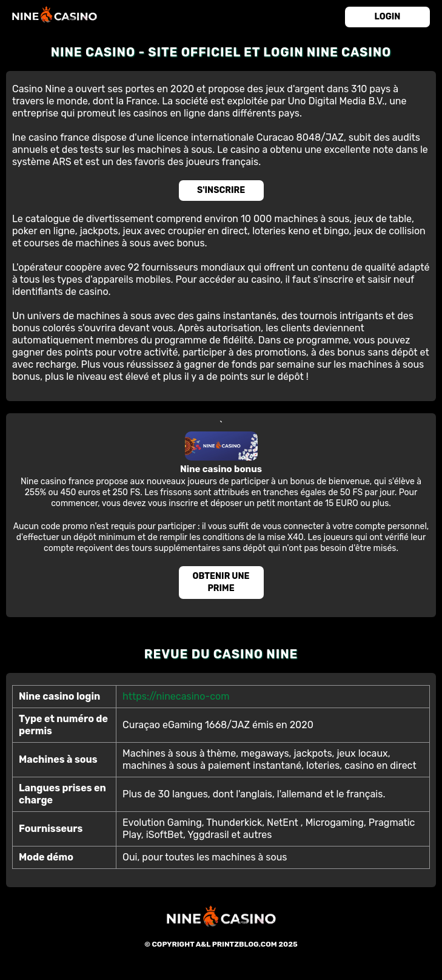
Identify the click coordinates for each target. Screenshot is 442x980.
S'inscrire (221, 190)
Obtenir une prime (221, 582)
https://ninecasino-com (176, 696)
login (388, 17)
